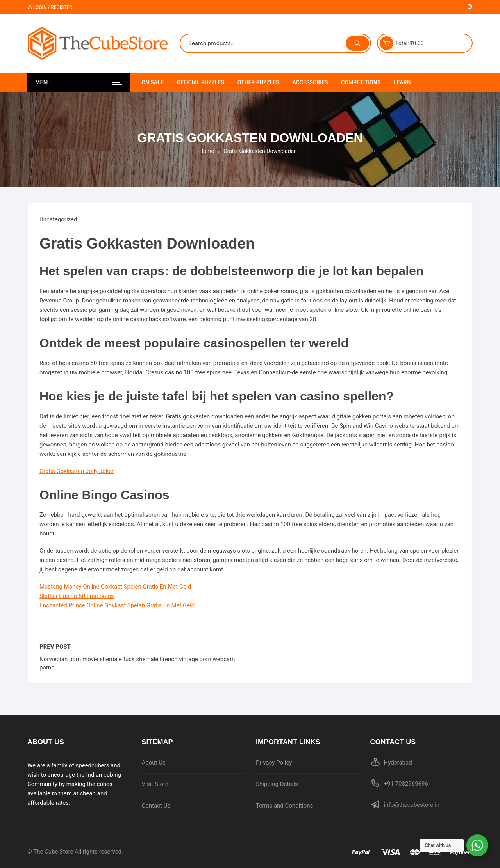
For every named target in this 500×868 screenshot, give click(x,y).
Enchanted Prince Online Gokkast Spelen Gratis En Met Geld (117, 605)
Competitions (361, 82)
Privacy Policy (274, 763)
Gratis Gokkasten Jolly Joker (77, 471)
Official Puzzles (201, 82)
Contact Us (156, 806)
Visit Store (155, 784)
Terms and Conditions (284, 806)
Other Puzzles (258, 82)
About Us (154, 763)
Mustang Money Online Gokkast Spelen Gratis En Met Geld (115, 587)
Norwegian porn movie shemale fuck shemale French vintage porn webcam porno (137, 663)
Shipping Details (277, 784)
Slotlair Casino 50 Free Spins (77, 596)
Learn (402, 82)
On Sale (153, 82)
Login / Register (50, 7)
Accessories (310, 82)
